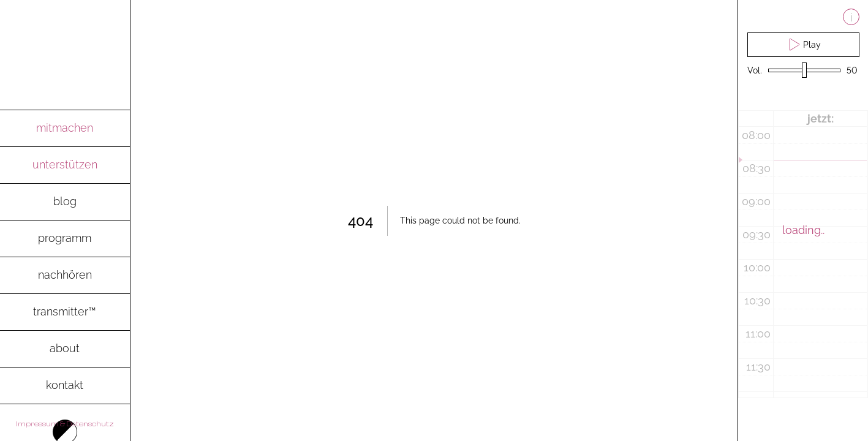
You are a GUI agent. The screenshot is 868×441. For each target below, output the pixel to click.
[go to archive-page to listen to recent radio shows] (65, 276)
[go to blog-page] (65, 202)
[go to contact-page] (65, 386)
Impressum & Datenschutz (65, 424)
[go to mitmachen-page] (65, 129)
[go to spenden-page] (65, 165)
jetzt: (821, 119)
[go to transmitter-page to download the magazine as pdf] (65, 312)
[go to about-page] (65, 349)
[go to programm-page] (65, 239)
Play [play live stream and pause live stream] (803, 44)
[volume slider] (804, 71)
